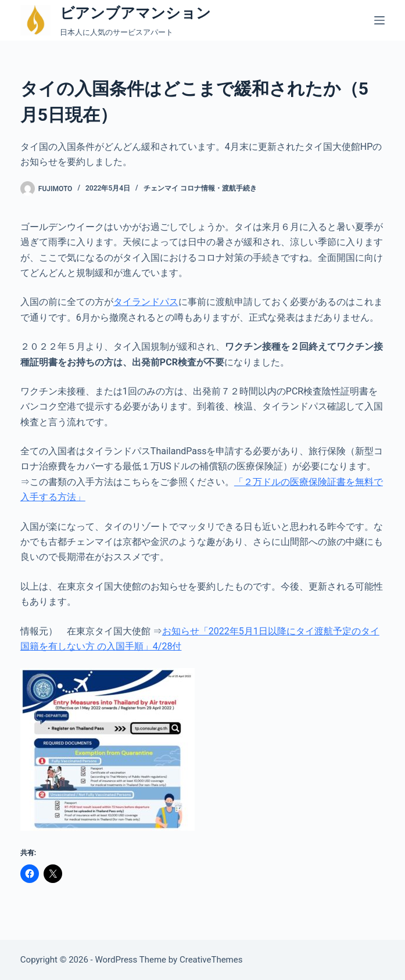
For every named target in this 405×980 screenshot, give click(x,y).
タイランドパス (146, 302)
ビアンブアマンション (135, 13)
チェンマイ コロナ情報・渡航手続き (200, 188)
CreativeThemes (211, 960)
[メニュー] (379, 20)
